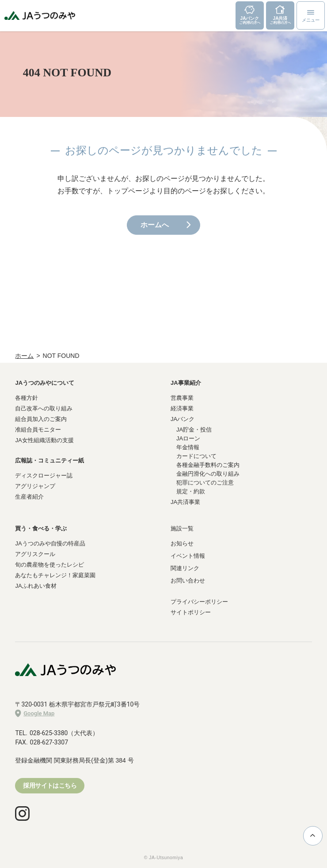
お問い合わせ (188, 581)
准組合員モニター (38, 430)
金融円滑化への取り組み (208, 474)
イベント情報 (188, 556)
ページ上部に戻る (313, 835)
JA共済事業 (185, 502)
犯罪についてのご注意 (205, 483)
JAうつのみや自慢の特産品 (50, 543)
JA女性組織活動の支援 (44, 440)
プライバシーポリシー (199, 602)
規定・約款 (191, 491)
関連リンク (185, 568)
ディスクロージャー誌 (44, 475)
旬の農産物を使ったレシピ (49, 565)
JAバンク (183, 419)
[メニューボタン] (311, 15)
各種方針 (27, 398)
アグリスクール (35, 554)
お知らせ (182, 543)
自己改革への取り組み (44, 408)
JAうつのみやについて (45, 383)
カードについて (196, 456)
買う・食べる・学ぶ (41, 528)
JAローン (188, 438)
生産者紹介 (29, 497)
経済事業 (182, 408)
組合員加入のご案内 (41, 419)
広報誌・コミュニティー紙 (49, 460)
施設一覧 (182, 528)
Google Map (35, 714)
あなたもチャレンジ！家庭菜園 (55, 575)
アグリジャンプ (35, 486)
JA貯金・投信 (194, 430)
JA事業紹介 (186, 383)
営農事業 (182, 398)
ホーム (24, 356)
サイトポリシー (191, 612)
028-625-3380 (49, 733)
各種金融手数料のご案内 (208, 465)
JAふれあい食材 (36, 586)
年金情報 (188, 447)
